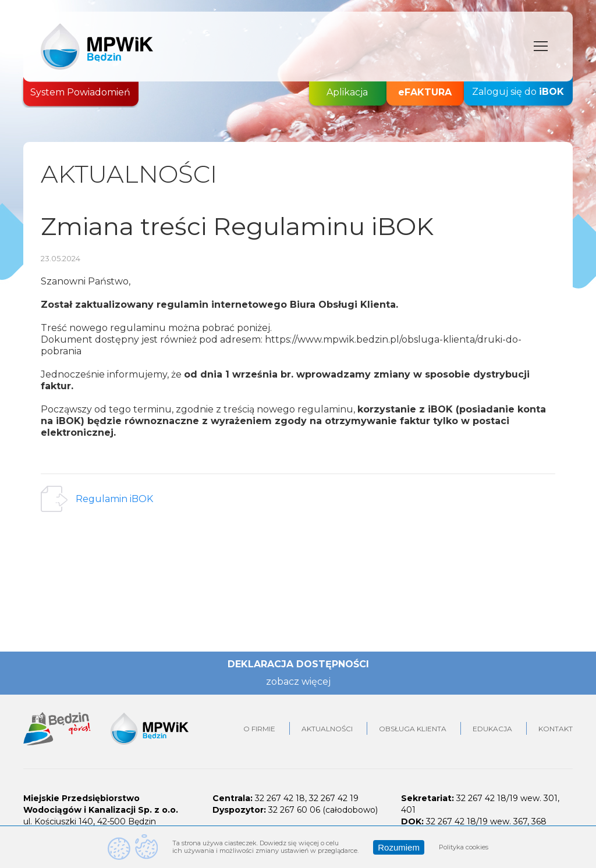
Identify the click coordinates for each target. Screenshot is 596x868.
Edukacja (492, 729)
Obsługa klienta (413, 729)
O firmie (259, 729)
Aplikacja (347, 92)
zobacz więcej (298, 682)
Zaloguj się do (518, 92)
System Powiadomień (80, 92)
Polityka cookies (464, 847)
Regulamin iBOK (114, 499)
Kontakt (556, 729)
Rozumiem (399, 847)
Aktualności (327, 729)
